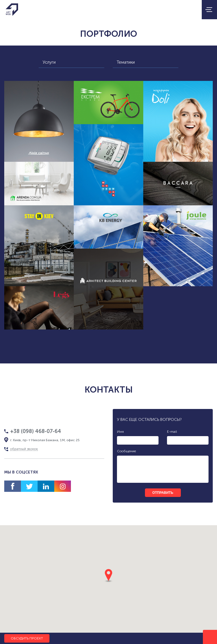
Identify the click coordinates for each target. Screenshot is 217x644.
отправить (163, 493)
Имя (120, 432)
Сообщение (126, 451)
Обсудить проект (27, 638)
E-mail (172, 432)
